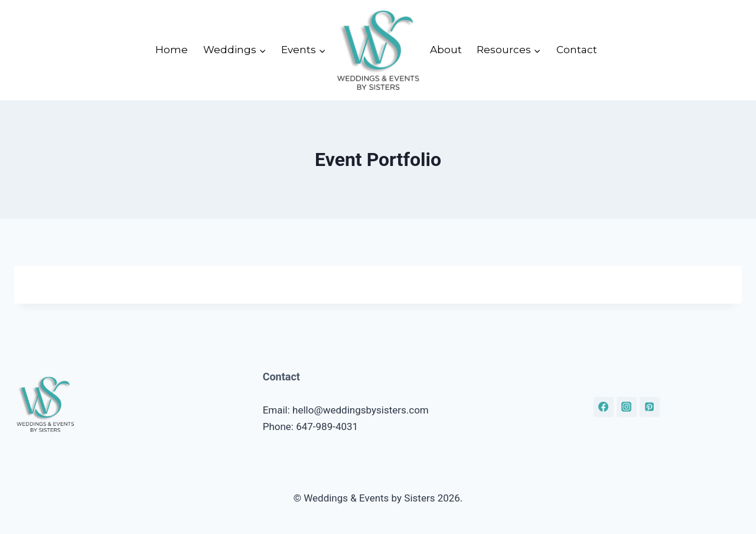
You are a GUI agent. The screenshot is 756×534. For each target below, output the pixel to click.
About (446, 50)
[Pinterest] (650, 407)
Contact (577, 50)
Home (172, 50)
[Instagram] (627, 407)
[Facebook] (604, 407)
